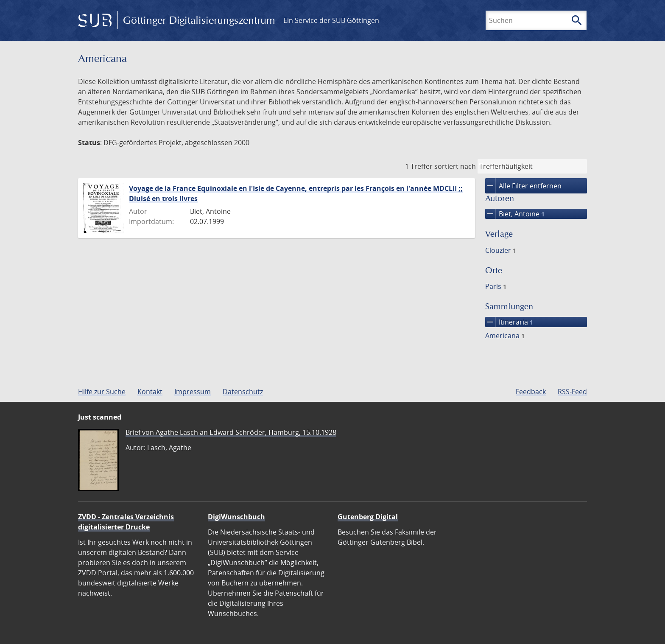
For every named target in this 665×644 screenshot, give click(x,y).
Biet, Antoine (515, 214)
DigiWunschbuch (236, 517)
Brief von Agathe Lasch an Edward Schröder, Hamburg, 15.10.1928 (231, 432)
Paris (496, 286)
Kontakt (150, 392)
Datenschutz (243, 392)
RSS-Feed (572, 392)
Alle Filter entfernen (523, 186)
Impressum (193, 392)
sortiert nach (455, 166)
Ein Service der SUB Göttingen (331, 20)
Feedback (531, 392)
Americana (505, 336)
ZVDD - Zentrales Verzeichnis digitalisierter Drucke (126, 522)
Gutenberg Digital (368, 517)
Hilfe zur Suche (102, 392)
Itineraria (509, 322)
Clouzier (501, 250)
